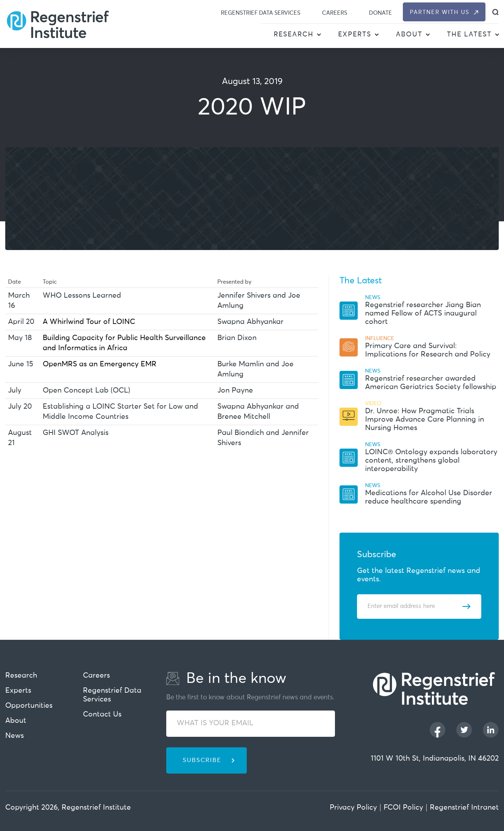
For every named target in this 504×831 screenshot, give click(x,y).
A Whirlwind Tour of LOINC (89, 322)
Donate (380, 13)
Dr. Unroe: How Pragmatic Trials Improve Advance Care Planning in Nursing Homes (425, 420)
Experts (355, 34)
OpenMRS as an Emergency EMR (100, 364)
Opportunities (29, 706)
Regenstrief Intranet (464, 808)
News (15, 736)
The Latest (469, 34)
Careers (335, 13)
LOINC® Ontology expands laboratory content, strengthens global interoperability (431, 461)
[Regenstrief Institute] (58, 24)
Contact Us (102, 715)
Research (294, 34)
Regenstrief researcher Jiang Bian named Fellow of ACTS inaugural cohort (423, 314)
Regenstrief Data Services (261, 13)
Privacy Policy (353, 808)
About (409, 34)
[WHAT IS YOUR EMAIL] (251, 724)
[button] (319, 35)
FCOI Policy (403, 808)
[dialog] (495, 12)
